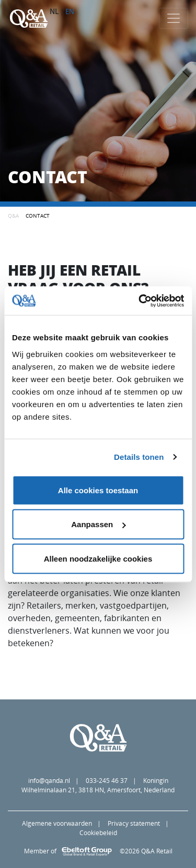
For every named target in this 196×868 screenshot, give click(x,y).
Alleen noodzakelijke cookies (98, 558)
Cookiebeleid (98, 833)
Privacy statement (134, 823)
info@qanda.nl (49, 781)
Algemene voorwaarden (57, 823)
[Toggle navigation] (174, 18)
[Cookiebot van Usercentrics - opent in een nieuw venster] (140, 301)
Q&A (13, 216)
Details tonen (139, 457)
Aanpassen (98, 524)
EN (70, 11)
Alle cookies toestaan (98, 490)
